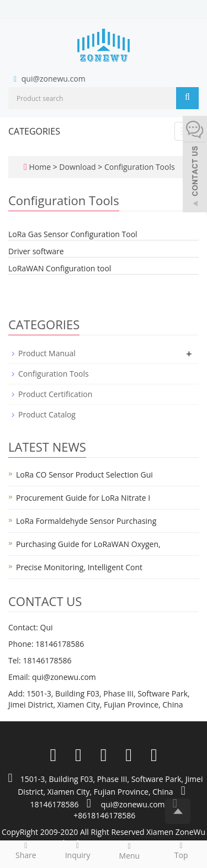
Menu (130, 851)
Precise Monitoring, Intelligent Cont (79, 567)
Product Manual (47, 353)
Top (181, 850)
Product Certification (55, 394)
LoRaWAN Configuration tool (60, 268)
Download (78, 167)
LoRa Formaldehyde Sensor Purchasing (86, 521)
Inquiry (78, 850)
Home (40, 167)
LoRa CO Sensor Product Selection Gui (84, 475)
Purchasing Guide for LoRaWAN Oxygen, (88, 544)
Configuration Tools (138, 167)
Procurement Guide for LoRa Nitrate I (83, 498)
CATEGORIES (34, 131)
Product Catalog (47, 414)
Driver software (36, 251)
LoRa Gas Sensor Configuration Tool (73, 234)
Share (26, 850)
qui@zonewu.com (54, 79)
